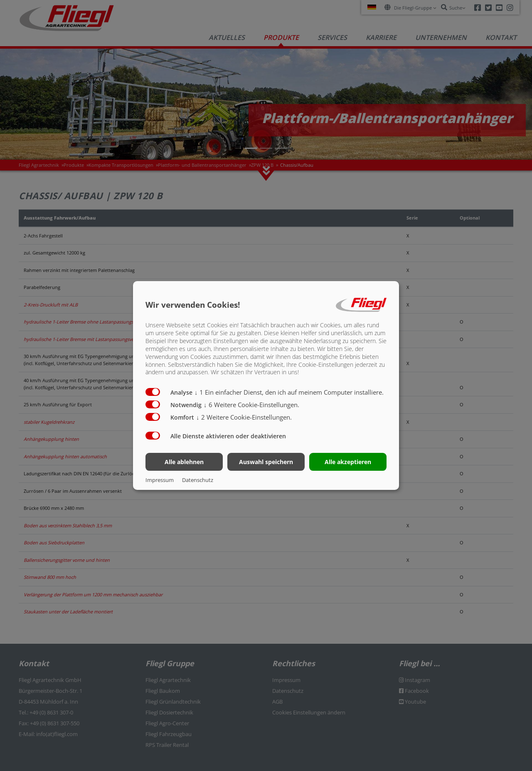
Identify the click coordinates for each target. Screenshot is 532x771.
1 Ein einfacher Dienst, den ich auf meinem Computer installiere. (289, 392)
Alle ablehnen (184, 462)
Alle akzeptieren (348, 462)
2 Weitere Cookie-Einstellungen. (244, 417)
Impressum (160, 480)
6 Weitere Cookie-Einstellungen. (251, 405)
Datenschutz (198, 480)
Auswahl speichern (266, 462)
